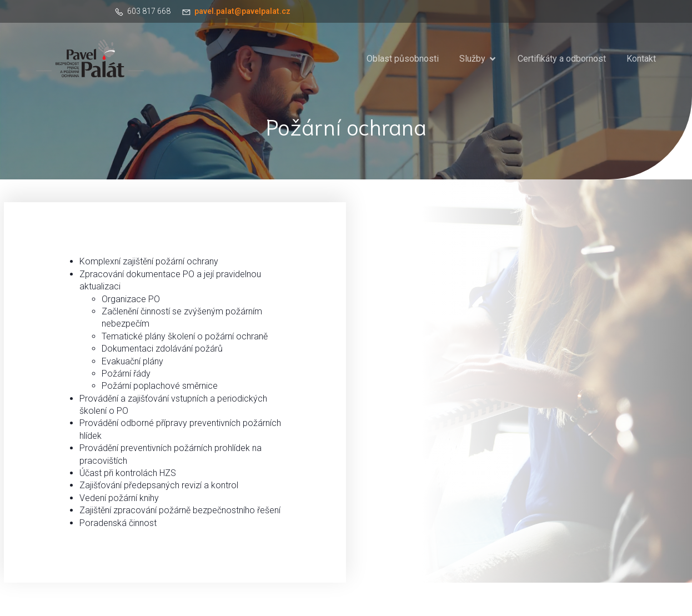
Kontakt (641, 59)
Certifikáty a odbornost (562, 59)
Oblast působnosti (403, 59)
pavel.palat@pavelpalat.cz (242, 11)
